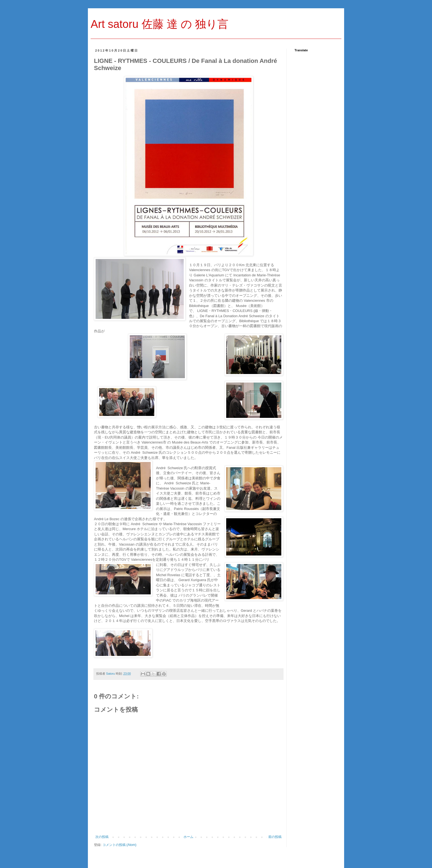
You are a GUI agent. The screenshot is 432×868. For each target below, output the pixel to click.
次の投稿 (102, 837)
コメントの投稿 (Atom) (119, 845)
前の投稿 (275, 837)
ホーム (188, 837)
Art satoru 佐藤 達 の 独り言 (160, 24)
